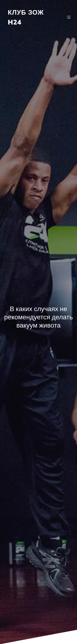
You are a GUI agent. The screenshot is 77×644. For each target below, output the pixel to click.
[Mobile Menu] (69, 17)
